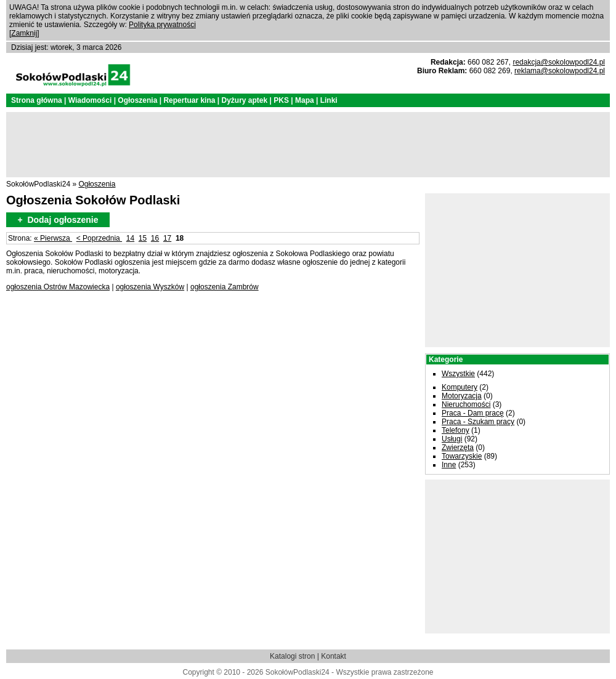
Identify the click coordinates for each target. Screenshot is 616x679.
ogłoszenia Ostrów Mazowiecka (58, 287)
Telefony (456, 430)
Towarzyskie (462, 456)
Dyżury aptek (244, 100)
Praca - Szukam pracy (478, 422)
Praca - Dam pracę (473, 413)
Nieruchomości (466, 404)
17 (167, 238)
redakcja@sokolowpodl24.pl (559, 62)
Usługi (452, 439)
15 (143, 238)
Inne (449, 465)
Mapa (305, 100)
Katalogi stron (292, 656)
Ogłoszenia (137, 100)
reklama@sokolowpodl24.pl (560, 71)
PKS (281, 100)
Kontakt (334, 656)
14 (130, 238)
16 (155, 238)
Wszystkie (458, 374)
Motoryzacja (462, 396)
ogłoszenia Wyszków (150, 287)
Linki (329, 100)
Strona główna (37, 100)
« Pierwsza (53, 238)
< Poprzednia (99, 238)
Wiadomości (90, 100)
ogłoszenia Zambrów (225, 287)
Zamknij (24, 33)
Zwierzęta (458, 448)
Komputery (460, 387)
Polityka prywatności (162, 25)
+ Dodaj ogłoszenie (58, 220)
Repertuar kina (189, 100)
